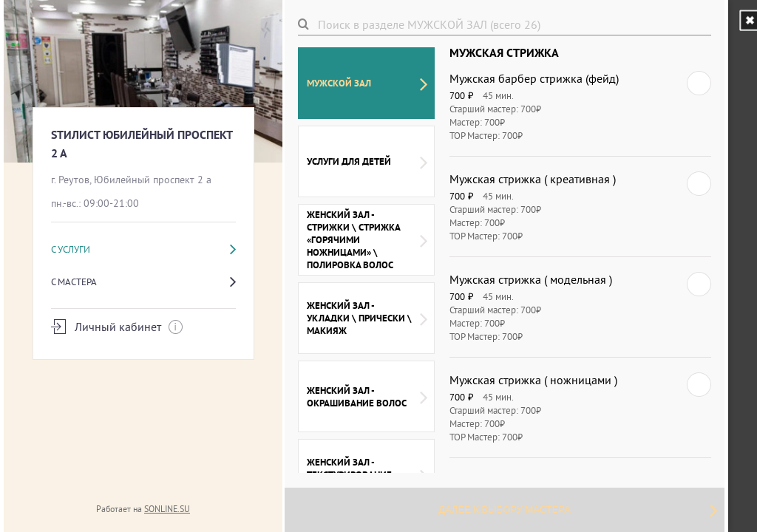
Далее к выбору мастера (578, 510)
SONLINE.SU (167, 509)
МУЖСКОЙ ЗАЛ (367, 83)
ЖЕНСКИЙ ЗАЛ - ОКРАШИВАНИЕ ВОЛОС (367, 397)
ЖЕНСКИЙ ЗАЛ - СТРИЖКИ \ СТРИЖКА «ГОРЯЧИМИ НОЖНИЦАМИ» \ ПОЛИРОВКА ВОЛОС (367, 240)
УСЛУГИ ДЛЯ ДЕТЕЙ (367, 162)
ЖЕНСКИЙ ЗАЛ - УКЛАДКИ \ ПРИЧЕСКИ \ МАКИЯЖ (367, 318)
